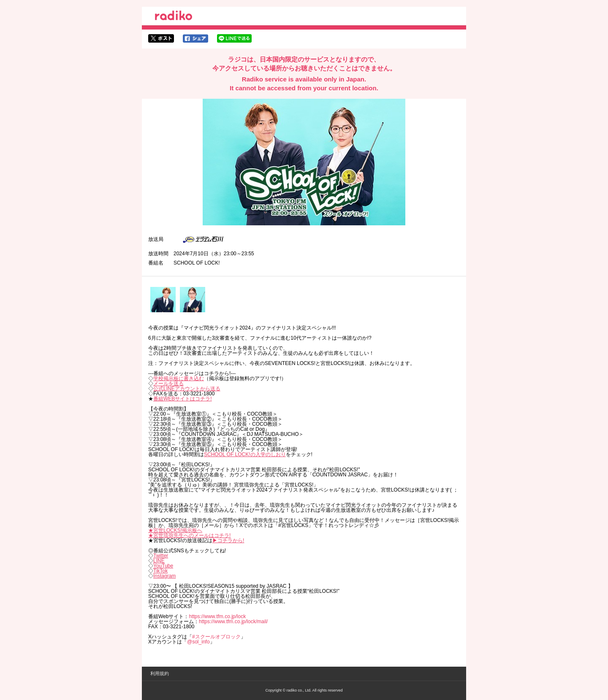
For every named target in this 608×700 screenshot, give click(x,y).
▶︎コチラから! (228, 541)
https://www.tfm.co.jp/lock (217, 616)
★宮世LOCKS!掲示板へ (175, 530)
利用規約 (160, 673)
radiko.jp (174, 17)
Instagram (164, 576)
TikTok (160, 571)
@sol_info (198, 642)
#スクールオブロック (216, 637)
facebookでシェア (195, 38)
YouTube (163, 566)
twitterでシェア (161, 38)
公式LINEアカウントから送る (187, 389)
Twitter (161, 556)
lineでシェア (234, 38)
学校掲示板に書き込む (179, 378)
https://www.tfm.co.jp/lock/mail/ (233, 622)
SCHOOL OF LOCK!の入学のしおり (245, 454)
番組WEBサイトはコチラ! (183, 399)
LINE (159, 561)
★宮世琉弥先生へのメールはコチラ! (189, 535)
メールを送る (168, 384)
